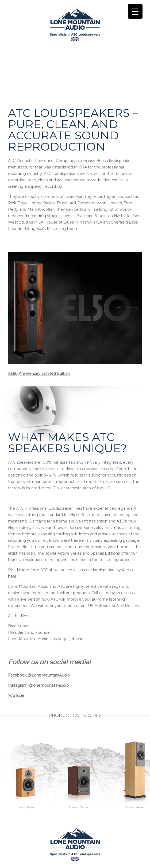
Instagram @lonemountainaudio (38, 685)
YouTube (16, 696)
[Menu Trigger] (135, 11)
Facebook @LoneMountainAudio (39, 675)
